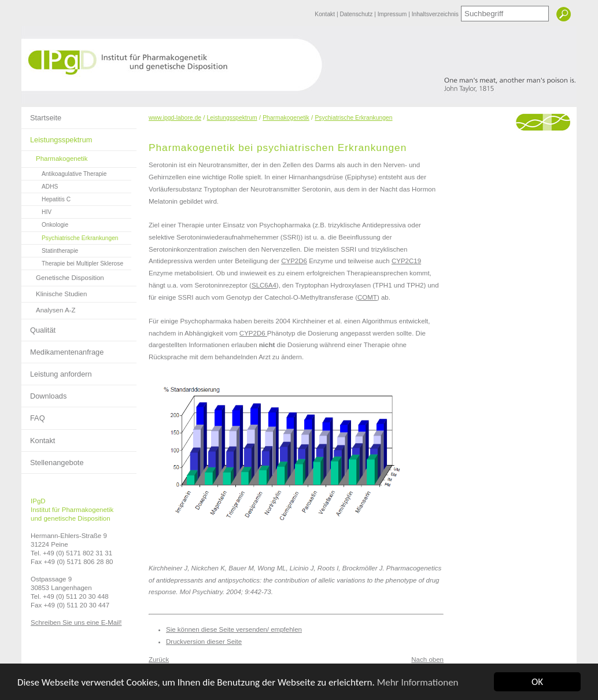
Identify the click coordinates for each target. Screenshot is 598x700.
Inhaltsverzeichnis (435, 14)
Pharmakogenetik (55, 156)
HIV (36, 211)
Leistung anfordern (57, 371)
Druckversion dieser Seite (204, 642)
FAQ (33, 415)
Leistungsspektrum (57, 137)
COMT (367, 297)
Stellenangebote (53, 459)
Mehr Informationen (418, 682)
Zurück (159, 660)
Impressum (393, 14)
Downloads (44, 393)
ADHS (40, 185)
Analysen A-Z (49, 308)
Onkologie (45, 223)
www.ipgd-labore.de (175, 118)
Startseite (41, 115)
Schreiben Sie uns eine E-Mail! (76, 622)
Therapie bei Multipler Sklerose (72, 262)
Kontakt (326, 14)
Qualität (38, 327)
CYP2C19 (406, 261)
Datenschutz (357, 14)
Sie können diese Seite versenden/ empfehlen (234, 629)
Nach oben (427, 660)
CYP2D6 (294, 261)
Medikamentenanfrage (62, 349)
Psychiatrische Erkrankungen (70, 237)
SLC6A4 (264, 285)
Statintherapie (50, 249)
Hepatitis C (46, 198)
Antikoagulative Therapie (64, 172)
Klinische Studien (54, 292)
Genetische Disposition (63, 276)
